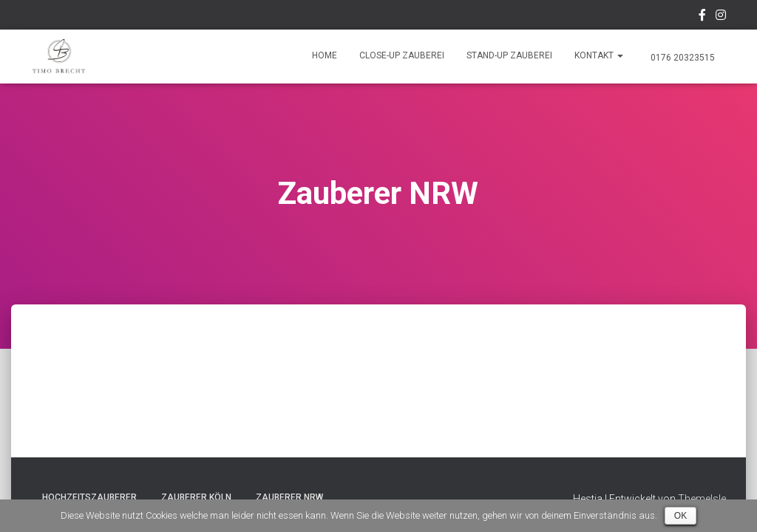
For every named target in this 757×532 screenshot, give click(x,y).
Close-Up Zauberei (402, 55)
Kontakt (599, 55)
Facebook (702, 17)
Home (325, 55)
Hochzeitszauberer (89, 497)
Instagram (721, 17)
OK (680, 516)
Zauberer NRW (289, 497)
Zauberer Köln (196, 497)
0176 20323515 (682, 58)
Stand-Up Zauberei (509, 55)
